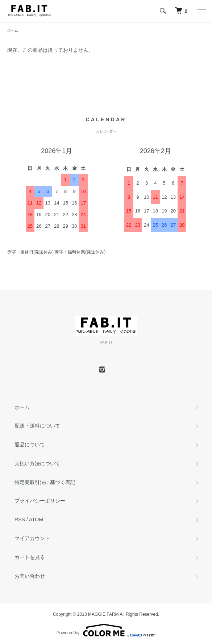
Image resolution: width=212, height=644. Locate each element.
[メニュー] (201, 11)
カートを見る (30, 557)
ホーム (13, 30)
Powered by (106, 630)
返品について (30, 445)
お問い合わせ (30, 576)
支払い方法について (37, 463)
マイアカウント (32, 538)
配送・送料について (37, 426)
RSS (20, 519)
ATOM (36, 519)
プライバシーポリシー (40, 501)
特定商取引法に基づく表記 (45, 482)
